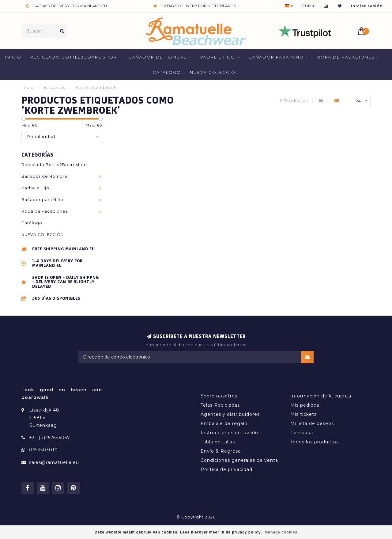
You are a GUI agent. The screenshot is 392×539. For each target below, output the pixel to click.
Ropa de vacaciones (346, 57)
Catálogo (167, 72)
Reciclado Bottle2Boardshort (75, 57)
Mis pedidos (305, 405)
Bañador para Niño (276, 57)
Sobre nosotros (219, 396)
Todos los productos (315, 442)
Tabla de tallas (218, 442)
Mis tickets (303, 414)
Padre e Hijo (218, 57)
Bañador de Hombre (158, 57)
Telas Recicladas (220, 405)
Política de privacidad (226, 469)
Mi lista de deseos (312, 423)
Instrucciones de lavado (229, 433)
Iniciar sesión (367, 6)
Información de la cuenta (321, 396)
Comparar (302, 433)
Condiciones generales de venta (239, 460)
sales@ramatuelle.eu (54, 462)
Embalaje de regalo (224, 423)
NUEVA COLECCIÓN (215, 72)
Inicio (13, 57)
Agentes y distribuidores (230, 414)
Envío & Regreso (221, 451)
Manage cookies (281, 532)
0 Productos (294, 101)
